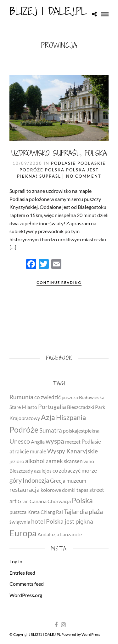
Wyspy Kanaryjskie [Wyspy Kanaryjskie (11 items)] (73, 451)
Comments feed (27, 584)
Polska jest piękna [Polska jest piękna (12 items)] (70, 521)
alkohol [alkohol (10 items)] (35, 461)
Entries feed (22, 573)
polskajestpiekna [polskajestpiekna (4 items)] (81, 431)
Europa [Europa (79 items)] (23, 533)
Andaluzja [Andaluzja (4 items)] (48, 534)
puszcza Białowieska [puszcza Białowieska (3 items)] (83, 397)
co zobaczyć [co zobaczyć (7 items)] (67, 471)
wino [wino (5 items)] (89, 461)
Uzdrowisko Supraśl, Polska (59, 153)
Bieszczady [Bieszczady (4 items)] (21, 471)
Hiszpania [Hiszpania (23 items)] (71, 417)
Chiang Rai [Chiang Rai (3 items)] (52, 512)
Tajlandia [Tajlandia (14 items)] (76, 511)
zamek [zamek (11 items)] (54, 461)
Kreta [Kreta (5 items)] (34, 512)
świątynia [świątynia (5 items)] (20, 522)
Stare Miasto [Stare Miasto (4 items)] (23, 407)
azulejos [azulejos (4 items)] (43, 471)
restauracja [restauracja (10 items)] (25, 490)
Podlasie (63, 163)
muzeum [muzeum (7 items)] (76, 481)
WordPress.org (26, 595)
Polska (55, 170)
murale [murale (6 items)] (38, 451)
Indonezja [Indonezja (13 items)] (36, 480)
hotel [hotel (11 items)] (38, 521)
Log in (16, 561)
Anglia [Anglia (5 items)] (38, 442)
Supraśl (50, 176)
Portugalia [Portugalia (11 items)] (52, 407)
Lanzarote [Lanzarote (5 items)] (71, 534)
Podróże (31, 170)
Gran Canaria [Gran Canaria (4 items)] (32, 501)
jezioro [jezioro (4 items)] (17, 461)
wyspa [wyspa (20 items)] (55, 441)
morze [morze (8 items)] (89, 470)
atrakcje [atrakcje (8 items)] (19, 451)
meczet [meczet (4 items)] (73, 442)
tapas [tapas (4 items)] (82, 490)
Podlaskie (92, 163)
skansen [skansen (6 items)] (73, 461)
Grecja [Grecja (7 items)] (58, 481)
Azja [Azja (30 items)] (48, 417)
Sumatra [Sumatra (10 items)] (51, 430)
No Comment (84, 176)
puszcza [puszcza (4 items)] (18, 512)
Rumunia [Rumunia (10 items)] (21, 397)
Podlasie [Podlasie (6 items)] (91, 442)
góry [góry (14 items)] (16, 480)
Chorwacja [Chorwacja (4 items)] (59, 501)
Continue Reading (59, 282)
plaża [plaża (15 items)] (96, 511)
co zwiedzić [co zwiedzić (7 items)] (48, 397)
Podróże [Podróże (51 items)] (24, 429)
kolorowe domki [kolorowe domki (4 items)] (58, 490)
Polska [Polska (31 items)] (82, 500)
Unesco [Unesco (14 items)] (20, 441)
